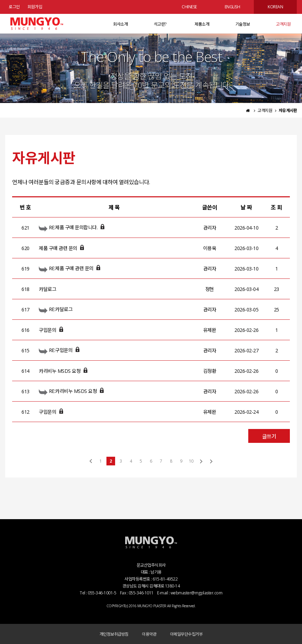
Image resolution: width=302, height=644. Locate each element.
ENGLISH (232, 7)
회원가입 (35, 7)
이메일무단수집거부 (186, 634)
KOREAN (275, 7)
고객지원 (283, 24)
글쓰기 (269, 436)
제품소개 (202, 24)
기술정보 (243, 24)
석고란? (160, 24)
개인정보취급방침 (114, 634)
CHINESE (189, 7)
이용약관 (149, 634)
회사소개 (120, 24)
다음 (201, 461)
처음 (91, 461)
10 (191, 461)
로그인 (14, 7)
